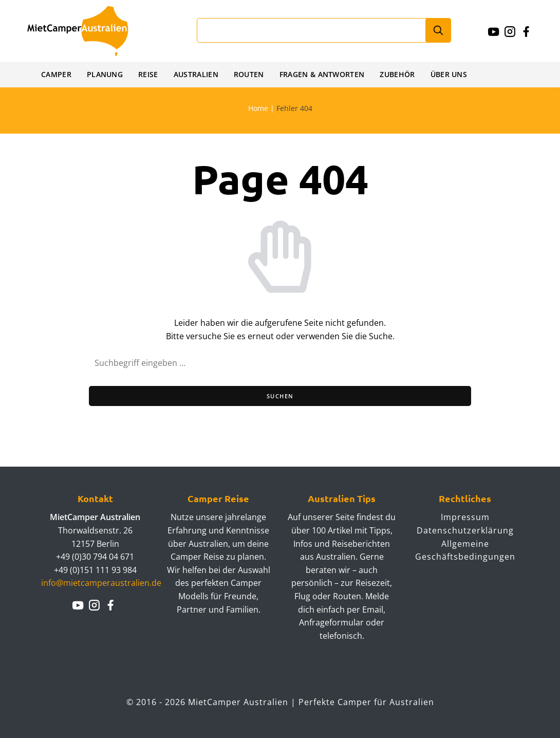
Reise (150, 74)
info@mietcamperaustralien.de (101, 583)
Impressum (465, 517)
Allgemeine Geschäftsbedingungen (465, 550)
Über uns (455, 74)
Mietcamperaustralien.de (88, 31)
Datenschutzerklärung (465, 530)
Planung (106, 74)
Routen (252, 74)
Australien (198, 74)
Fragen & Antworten (326, 74)
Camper (57, 74)
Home (258, 108)
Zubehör (403, 74)
